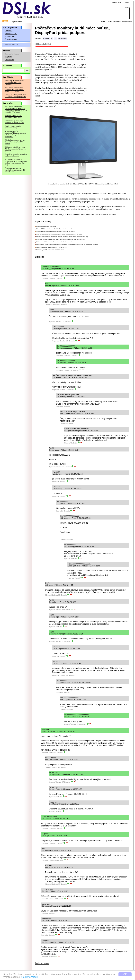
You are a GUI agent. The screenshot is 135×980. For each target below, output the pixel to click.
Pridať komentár (42, 963)
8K (56, 39)
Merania (16, 54)
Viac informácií (29, 977)
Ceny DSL (9, 31)
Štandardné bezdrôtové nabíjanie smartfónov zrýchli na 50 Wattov (15, 170)
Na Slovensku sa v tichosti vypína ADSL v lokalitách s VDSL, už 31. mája (15, 90)
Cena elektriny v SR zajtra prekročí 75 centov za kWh (14, 122)
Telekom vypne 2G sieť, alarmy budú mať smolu (13, 116)
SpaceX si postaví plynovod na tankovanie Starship (16, 155)
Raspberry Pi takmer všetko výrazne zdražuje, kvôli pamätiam (15, 82)
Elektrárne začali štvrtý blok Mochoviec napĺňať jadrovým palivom (15, 149)
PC (52, 39)
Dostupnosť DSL (11, 33)
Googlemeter (10, 59)
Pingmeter (9, 57)
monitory (46, 39)
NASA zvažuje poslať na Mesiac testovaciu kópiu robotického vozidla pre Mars (59, 234)
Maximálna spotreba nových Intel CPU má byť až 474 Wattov (15, 142)
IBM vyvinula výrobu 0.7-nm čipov (46, 226)
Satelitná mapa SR (12, 45)
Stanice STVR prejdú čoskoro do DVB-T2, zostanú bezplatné (54, 229)
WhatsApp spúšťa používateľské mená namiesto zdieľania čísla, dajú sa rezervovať (15, 134)
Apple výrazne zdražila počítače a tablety (13, 127)
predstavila (62, 56)
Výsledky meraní (11, 39)
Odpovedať (45, 278)
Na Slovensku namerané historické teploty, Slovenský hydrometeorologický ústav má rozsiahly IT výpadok (16, 109)
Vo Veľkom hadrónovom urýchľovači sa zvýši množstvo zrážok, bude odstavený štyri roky (16, 162)
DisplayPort (62, 39)
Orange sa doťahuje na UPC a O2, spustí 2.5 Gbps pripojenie (16, 96)
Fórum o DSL (10, 36)
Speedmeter (9, 54)
